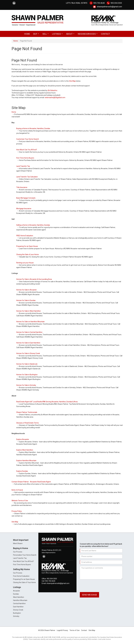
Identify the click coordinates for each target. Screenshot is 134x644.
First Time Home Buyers (22, 565)
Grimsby (16, 616)
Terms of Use (75, 630)
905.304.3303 (114, 3)
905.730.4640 (97, 3)
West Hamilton (19, 597)
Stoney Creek (18, 610)
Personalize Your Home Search (25, 555)
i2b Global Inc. (53, 90)
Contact (105, 34)
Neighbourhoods (88, 35)
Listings (58, 35)
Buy (37, 35)
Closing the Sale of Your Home (24, 582)
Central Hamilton (19, 603)
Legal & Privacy (62, 630)
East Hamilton (18, 607)
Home (27, 34)
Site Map (72, 81)
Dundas (16, 594)
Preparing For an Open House (24, 579)
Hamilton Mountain (20, 600)
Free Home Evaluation (21, 576)
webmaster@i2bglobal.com (55, 98)
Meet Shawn (18, 543)
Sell (46, 35)
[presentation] (98, 586)
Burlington (17, 613)
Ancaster (17, 591)
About (71, 35)
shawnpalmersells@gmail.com (107, 7)
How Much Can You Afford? (23, 561)
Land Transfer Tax (20, 558)
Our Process (18, 552)
